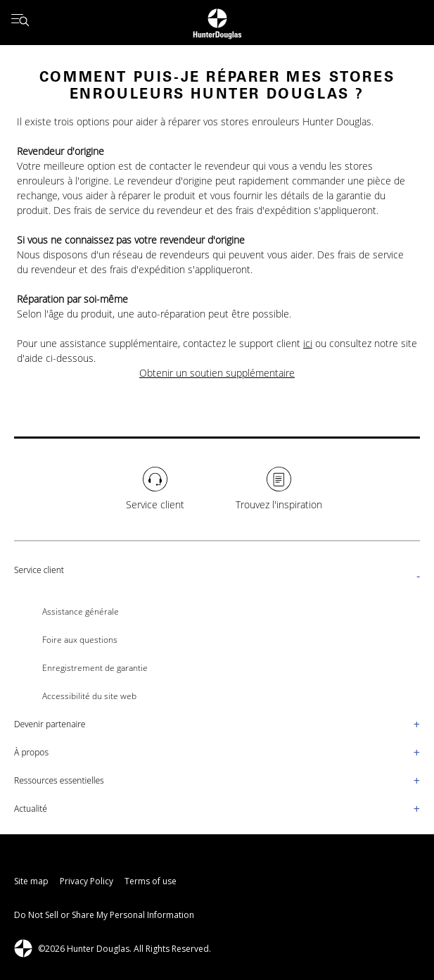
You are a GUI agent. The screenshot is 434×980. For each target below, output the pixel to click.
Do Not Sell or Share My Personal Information (104, 915)
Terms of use (151, 881)
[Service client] (155, 489)
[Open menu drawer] (20, 23)
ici (308, 343)
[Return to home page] (217, 23)
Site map (31, 881)
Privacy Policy (87, 881)
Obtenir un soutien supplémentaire (217, 373)
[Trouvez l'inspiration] (279, 489)
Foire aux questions (80, 640)
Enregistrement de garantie (95, 668)
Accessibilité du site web (89, 696)
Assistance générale (81, 611)
